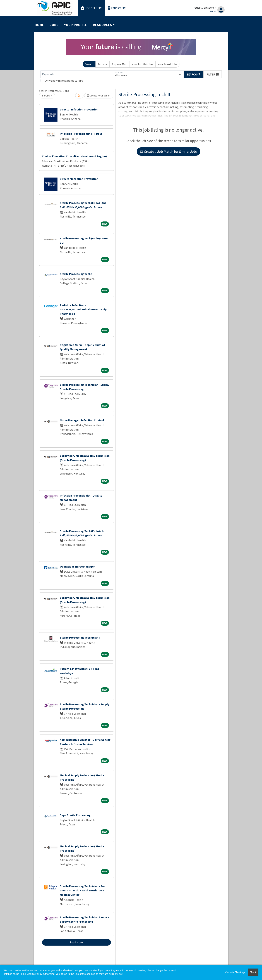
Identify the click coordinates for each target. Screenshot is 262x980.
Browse (103, 64)
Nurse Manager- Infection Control (82, 420)
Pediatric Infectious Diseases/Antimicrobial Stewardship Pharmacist (83, 309)
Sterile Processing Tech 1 (76, 274)
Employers (117, 8)
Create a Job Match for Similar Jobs (169, 151)
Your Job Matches (142, 64)
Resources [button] (102, 25)
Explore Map (120, 64)
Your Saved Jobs (168, 64)
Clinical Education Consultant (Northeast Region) (74, 156)
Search (89, 64)
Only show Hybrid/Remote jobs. (64, 81)
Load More (76, 942)
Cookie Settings (235, 972)
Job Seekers (92, 8)
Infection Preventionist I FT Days (81, 134)
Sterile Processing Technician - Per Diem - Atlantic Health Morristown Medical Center (82, 890)
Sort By (46, 96)
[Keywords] (76, 74)
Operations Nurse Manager (77, 566)
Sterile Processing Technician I (80, 637)
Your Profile (76, 25)
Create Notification (99, 96)
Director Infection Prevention (79, 109)
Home (39, 25)
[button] (213, 74)
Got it (253, 972)
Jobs (54, 25)
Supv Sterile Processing (75, 815)
